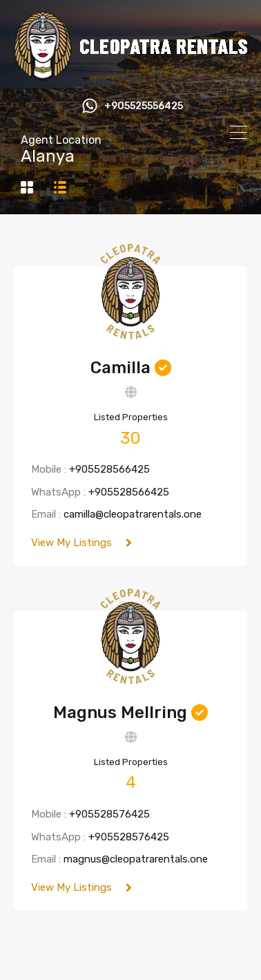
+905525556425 (144, 106)
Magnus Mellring (120, 713)
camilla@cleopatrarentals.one (133, 514)
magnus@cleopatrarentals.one (136, 859)
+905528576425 (109, 814)
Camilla (120, 368)
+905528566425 (109, 469)
